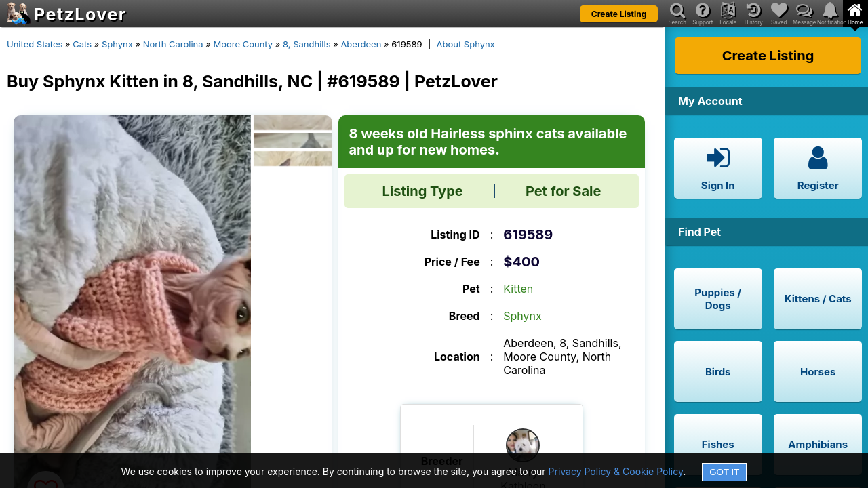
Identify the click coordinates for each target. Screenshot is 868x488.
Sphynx (117, 44)
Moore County (243, 44)
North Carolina (173, 44)
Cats (82, 44)
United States (35, 44)
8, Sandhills (307, 44)
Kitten (518, 289)
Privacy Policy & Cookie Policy (616, 471)
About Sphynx (466, 44)
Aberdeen (361, 44)
